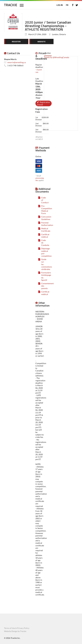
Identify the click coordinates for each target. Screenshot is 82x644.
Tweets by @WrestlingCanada (57, 57)
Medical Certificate (46, 230)
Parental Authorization (47, 224)
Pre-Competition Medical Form (47, 210)
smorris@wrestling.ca (17, 62)
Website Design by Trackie (15, 631)
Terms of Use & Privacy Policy (17, 628)
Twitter (48, 53)
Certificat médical (45, 236)
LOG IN (60, 5)
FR (67, 5)
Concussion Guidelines (46, 218)
